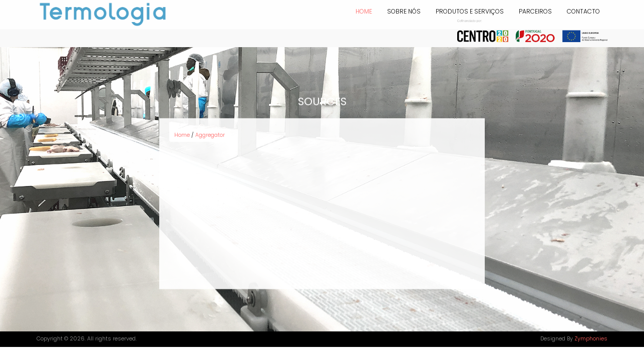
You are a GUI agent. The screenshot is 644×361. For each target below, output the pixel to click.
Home (364, 11)
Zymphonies (591, 339)
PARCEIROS (535, 11)
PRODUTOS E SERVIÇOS (470, 11)
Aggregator (210, 133)
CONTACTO (583, 11)
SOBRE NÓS (404, 11)
